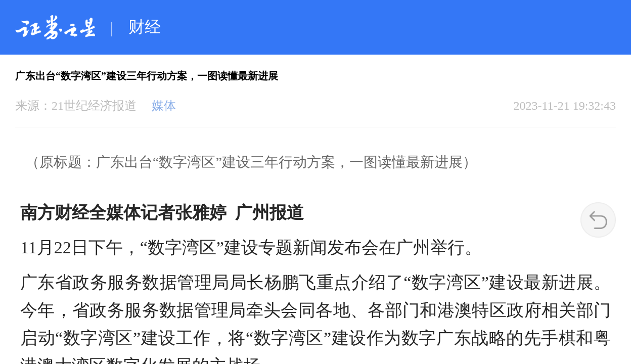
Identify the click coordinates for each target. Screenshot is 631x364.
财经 (145, 27)
